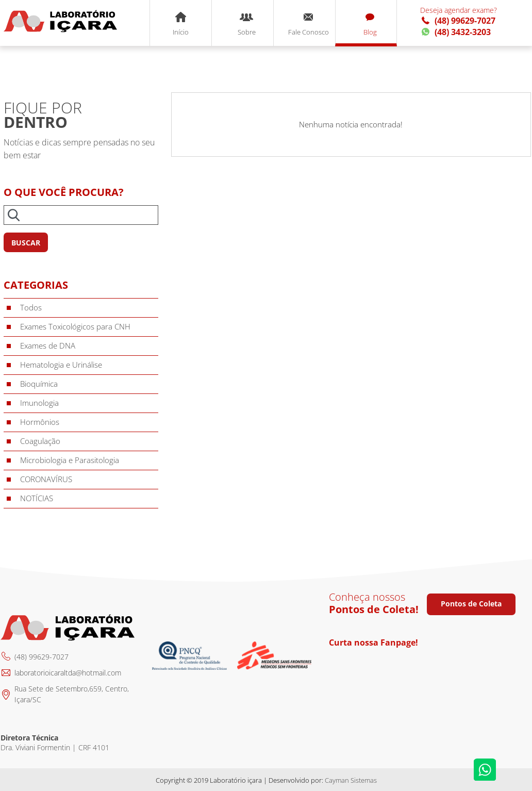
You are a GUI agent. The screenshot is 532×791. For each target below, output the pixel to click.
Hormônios (40, 422)
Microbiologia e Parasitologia (70, 460)
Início (181, 24)
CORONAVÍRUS (46, 479)
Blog (370, 24)
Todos (31, 307)
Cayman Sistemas (351, 780)
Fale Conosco (309, 24)
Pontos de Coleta (471, 604)
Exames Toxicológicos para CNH (75, 326)
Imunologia (39, 403)
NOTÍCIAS (37, 498)
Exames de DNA (48, 345)
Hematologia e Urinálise (61, 365)
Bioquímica (39, 384)
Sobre (247, 24)
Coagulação (40, 441)
